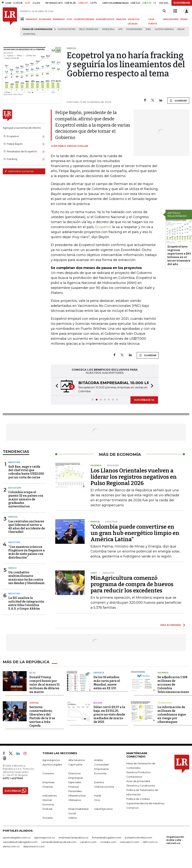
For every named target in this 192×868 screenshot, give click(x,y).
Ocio (97, 800)
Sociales (48, 818)
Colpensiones (134, 29)
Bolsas (98, 703)
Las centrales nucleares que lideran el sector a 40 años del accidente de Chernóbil (27, 527)
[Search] (164, 11)
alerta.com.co (11, 846)
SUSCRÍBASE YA (144, 400)
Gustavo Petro (67, 29)
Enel (148, 29)
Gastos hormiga (164, 29)
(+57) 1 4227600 (13, 778)
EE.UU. (33, 673)
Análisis (98, 760)
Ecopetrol (29, 34)
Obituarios (75, 800)
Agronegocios (51, 760)
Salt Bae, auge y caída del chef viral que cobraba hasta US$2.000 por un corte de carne (26, 472)
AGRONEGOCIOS (105, 19)
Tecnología (165, 703)
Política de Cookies (138, 799)
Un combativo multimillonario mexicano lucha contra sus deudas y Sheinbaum (27, 578)
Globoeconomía (104, 787)
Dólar (181, 29)
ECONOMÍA (45, 19)
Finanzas (48, 787)
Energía (13, 517)
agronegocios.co (45, 838)
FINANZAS (32, 19)
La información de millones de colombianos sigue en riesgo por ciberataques (172, 714)
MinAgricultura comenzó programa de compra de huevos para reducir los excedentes (132, 584)
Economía (100, 773)
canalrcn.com (88, 842)
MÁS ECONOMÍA (171, 625)
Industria (14, 462)
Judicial (34, 703)
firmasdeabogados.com (107, 838)
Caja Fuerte (75, 764)
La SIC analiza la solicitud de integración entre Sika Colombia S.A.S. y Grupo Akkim (26, 603)
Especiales (75, 782)
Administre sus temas (19, 171)
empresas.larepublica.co (73, 838)
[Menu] (23, 19)
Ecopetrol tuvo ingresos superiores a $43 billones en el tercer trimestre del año (179, 255)
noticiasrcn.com (130, 842)
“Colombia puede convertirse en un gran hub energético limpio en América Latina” (135, 533)
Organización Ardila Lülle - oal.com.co (175, 840)
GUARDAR (178, 101)
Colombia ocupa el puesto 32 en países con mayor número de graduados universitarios (26, 499)
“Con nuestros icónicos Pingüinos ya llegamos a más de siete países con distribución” (27, 552)
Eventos (99, 782)
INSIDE (184, 19)
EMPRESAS (59, 19)
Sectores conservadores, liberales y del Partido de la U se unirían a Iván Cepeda (42, 716)
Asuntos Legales (52, 764)
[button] (56, 386)
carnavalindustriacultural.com (59, 842)
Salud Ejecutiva (103, 809)
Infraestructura (77, 796)
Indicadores (50, 796)
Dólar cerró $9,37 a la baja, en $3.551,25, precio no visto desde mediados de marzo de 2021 (109, 714)
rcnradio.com (108, 842)
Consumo (48, 773)
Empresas (48, 782)
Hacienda (163, 673)
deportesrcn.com (34, 846)
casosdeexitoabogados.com (20, 842)
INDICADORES (171, 19)
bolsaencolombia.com (139, 838)
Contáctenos (134, 777)
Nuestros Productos (138, 772)
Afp (120, 29)
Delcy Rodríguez (89, 29)
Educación (15, 488)
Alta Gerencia (77, 760)
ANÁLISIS (121, 19)
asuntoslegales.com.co (17, 838)
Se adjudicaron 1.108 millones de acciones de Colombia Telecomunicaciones (173, 685)
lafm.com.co (150, 842)
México (12, 568)
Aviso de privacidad (138, 781)
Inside (98, 796)
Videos (73, 818)
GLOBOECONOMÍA (84, 19)
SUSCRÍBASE (182, 3)
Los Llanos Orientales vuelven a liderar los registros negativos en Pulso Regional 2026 (134, 477)
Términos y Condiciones (141, 786)
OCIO (69, 19)
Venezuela (108, 29)
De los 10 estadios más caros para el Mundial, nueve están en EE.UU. (107, 683)
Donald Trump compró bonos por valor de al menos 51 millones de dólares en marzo (44, 685)
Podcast (47, 809)
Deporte (99, 673)
